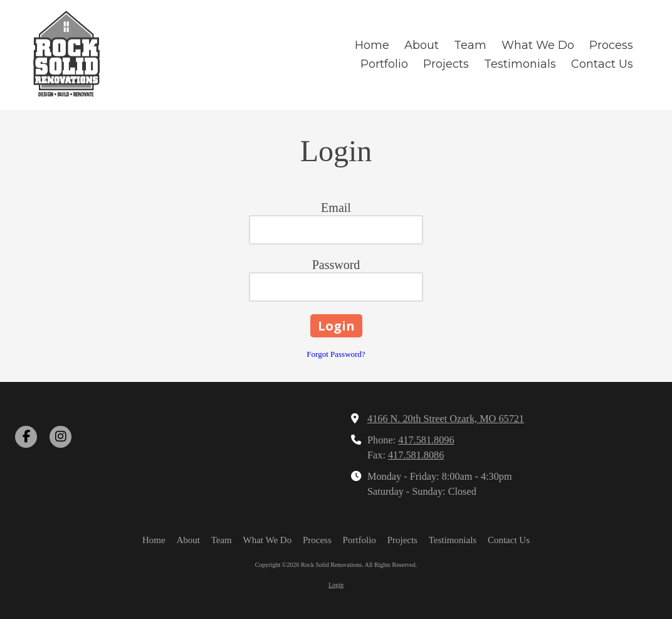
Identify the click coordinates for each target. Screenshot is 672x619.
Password (336, 265)
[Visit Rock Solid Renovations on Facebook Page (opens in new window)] (26, 437)
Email (336, 208)
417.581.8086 (416, 455)
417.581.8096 (426, 440)
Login (336, 585)
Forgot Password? (336, 354)
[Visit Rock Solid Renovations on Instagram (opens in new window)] (60, 437)
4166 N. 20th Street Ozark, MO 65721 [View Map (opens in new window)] (446, 419)
